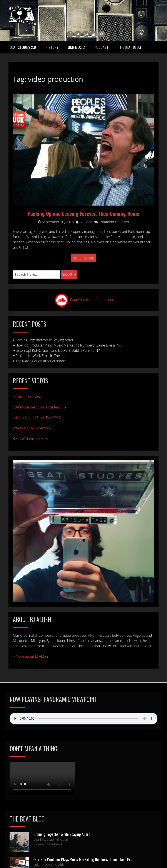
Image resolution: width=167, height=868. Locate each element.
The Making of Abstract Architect (41, 361)
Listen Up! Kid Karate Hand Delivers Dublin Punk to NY (58, 350)
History (52, 47)
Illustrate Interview (27, 397)
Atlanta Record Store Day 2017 (37, 418)
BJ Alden (84, 222)
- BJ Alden (61, 840)
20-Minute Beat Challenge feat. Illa (39, 407)
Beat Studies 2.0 (23, 47)
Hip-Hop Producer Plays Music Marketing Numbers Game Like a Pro (68, 345)
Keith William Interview (30, 439)
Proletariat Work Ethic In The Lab (41, 356)
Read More (84, 258)
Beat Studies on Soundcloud (92, 300)
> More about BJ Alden (30, 656)
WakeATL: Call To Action (31, 428)
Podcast (101, 47)
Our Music (76, 47)
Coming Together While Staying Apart (44, 340)
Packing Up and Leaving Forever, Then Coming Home (83, 213)
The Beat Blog (130, 47)
